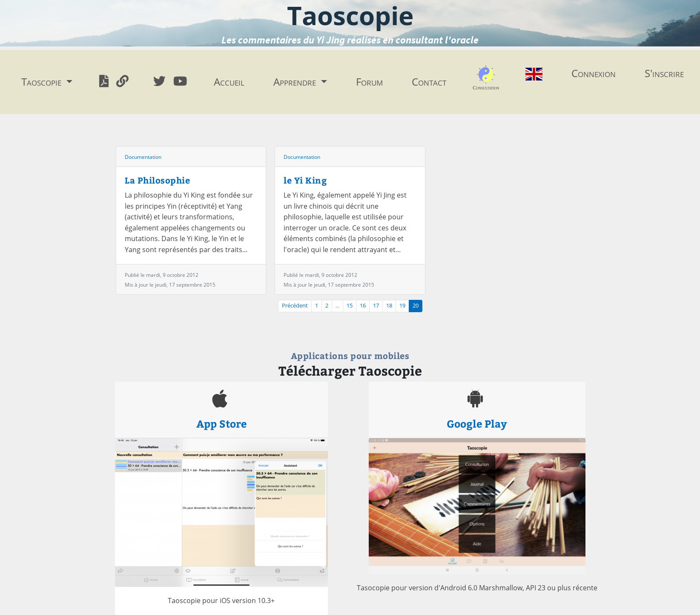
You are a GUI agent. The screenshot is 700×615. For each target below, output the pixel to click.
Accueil (229, 82)
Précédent (295, 306)
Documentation (143, 157)
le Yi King (305, 180)
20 (416, 306)
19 (402, 306)
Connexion (594, 73)
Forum (369, 82)
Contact (429, 82)
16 (363, 306)
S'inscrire (664, 73)
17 (376, 306)
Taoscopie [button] (43, 82)
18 (389, 306)
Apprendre (296, 82)
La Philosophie (157, 180)
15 (350, 306)
